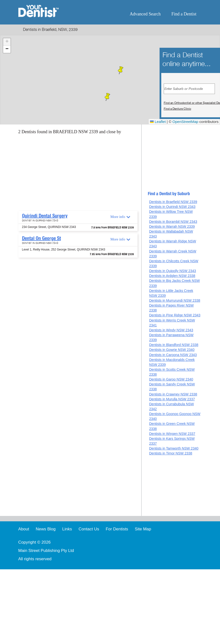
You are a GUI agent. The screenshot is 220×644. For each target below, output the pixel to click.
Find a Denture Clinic (177, 109)
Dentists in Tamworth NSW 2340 (174, 448)
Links (67, 529)
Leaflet (158, 122)
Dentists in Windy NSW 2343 (171, 330)
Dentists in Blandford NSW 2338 (174, 345)
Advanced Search (145, 14)
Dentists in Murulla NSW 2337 (172, 399)
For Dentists (117, 529)
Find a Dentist (184, 14)
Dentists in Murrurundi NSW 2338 (175, 300)
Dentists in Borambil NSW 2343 (173, 222)
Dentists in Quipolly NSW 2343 (172, 271)
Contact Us (89, 529)
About (24, 529)
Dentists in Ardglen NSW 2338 (172, 276)
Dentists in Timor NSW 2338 (171, 453)
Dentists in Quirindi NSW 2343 (172, 207)
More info (118, 217)
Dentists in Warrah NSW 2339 (172, 227)
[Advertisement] (77, 174)
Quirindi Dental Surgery (45, 216)
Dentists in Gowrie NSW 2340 (172, 350)
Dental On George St (41, 238)
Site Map (143, 529)
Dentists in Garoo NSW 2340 (171, 379)
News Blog (46, 529)
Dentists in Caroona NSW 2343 (173, 355)
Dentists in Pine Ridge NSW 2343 (175, 315)
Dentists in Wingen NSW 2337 (172, 434)
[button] (107, 97)
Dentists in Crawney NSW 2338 (173, 394)
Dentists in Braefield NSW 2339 (173, 202)
